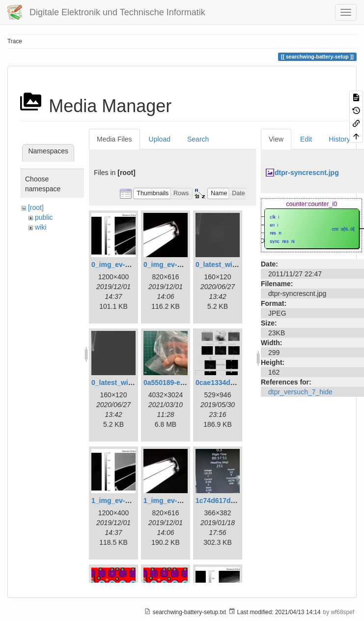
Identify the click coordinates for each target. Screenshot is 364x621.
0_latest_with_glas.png (233, 265)
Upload (160, 139)
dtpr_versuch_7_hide (300, 392)
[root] (36, 207)
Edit (306, 139)
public (44, 217)
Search (198, 139)
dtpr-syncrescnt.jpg (307, 173)
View (276, 139)
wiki (41, 227)
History (339, 139)
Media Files (114, 139)
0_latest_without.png (126, 383)
